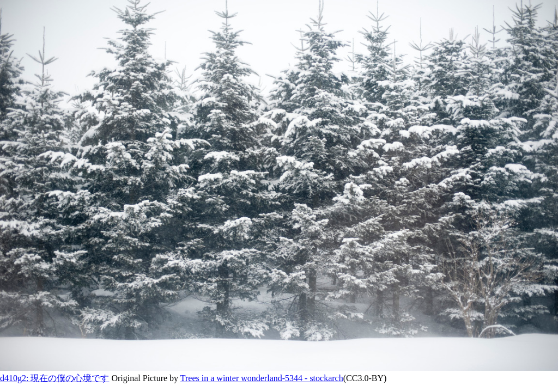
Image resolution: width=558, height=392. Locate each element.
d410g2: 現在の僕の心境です (54, 378)
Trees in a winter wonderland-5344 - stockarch (262, 378)
